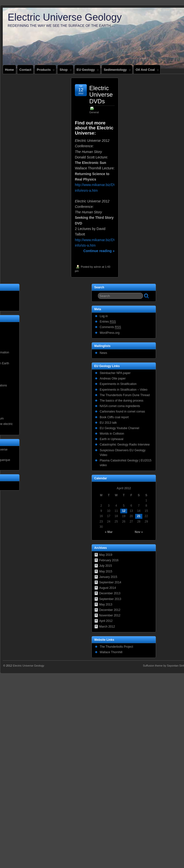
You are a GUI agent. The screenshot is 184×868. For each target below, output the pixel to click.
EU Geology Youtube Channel (119, 428)
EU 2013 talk (108, 423)
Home (9, 70)
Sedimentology (117, 71)
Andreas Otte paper (113, 378)
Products (46, 71)
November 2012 (110, 615)
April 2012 (106, 621)
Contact (25, 70)
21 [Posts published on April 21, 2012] (139, 516)
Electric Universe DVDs (101, 95)
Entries (108, 322)
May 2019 (106, 555)
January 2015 (108, 577)
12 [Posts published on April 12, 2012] (124, 511)
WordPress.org (110, 333)
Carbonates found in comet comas (122, 412)
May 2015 (106, 571)
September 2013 (110, 599)
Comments (110, 327)
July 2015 (106, 566)
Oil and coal (147, 71)
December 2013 (110, 593)
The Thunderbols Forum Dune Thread (125, 395)
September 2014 (110, 582)
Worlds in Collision (112, 434)
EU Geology (88, 71)
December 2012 (110, 610)
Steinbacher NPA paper (115, 373)
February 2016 (109, 560)
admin (97, 267)
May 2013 (106, 604)
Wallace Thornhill (111, 652)
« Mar (109, 532)
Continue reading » (99, 251)
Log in (104, 316)
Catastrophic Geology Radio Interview (125, 445)
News (103, 353)
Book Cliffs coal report (114, 417)
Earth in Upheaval (111, 439)
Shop (66, 71)
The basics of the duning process (122, 401)
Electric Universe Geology (65, 17)
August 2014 (107, 588)
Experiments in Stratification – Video (124, 390)
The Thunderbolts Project (116, 647)
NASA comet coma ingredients (120, 406)
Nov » (139, 532)
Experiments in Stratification (118, 384)
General (94, 112)
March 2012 (107, 627)
